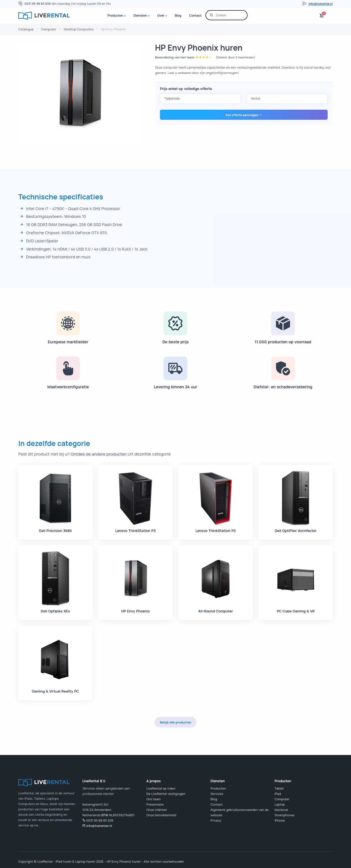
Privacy (216, 820)
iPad (278, 794)
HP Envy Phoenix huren (199, 48)
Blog (178, 15)
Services (217, 794)
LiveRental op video (161, 788)
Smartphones (285, 815)
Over (161, 15)
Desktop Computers (79, 29)
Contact (195, 15)
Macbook (281, 810)
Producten (115, 15)
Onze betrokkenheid (161, 815)
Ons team (154, 799)
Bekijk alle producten (176, 722)
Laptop (280, 804)
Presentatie (155, 804)
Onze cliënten (157, 810)
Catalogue (26, 29)
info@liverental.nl (321, 4)
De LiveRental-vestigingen (166, 794)
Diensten (140, 15)
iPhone (280, 820)
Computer (49, 29)
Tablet (279, 788)
